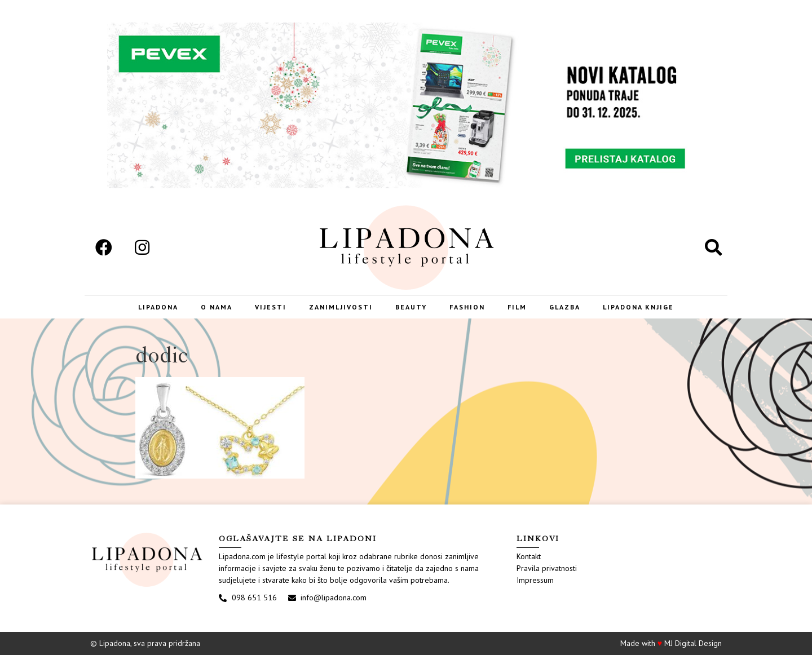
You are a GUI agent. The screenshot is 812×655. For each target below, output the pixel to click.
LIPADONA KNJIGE (638, 307)
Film (517, 307)
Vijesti (271, 307)
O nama (217, 307)
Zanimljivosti (341, 307)
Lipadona (158, 307)
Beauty (411, 307)
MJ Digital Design (693, 643)
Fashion (467, 307)
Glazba (565, 307)
